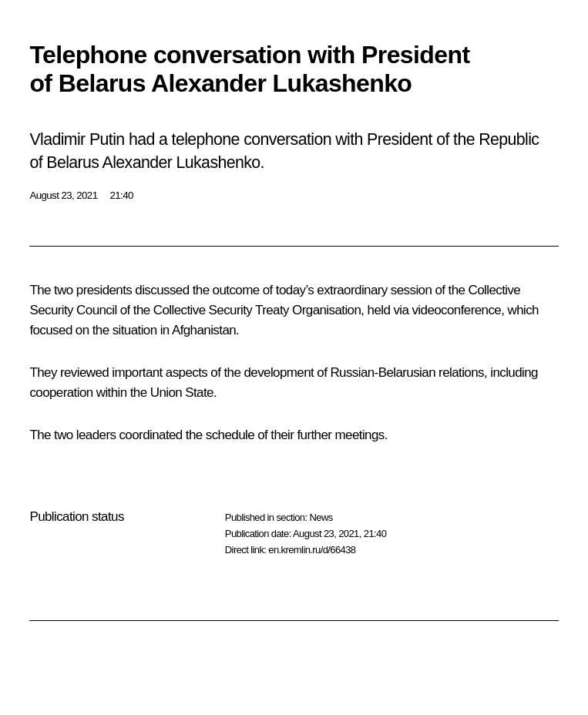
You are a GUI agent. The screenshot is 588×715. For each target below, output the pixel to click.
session (411, 290)
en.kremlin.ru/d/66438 (312, 550)
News (321, 517)
